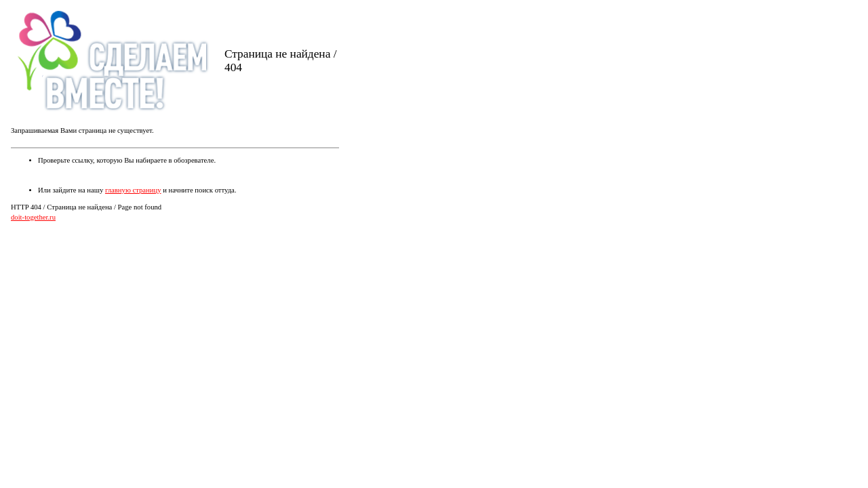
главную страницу (133, 190)
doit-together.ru (33, 217)
